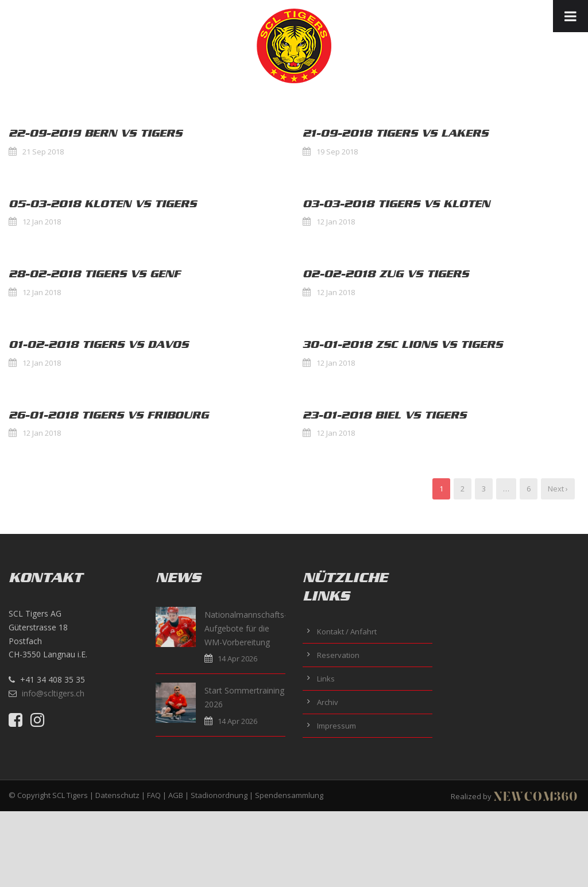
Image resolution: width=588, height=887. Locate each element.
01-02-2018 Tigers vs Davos (98, 344)
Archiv (328, 702)
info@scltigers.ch (53, 693)
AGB (176, 795)
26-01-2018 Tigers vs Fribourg (109, 415)
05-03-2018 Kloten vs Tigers (102, 204)
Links (326, 679)
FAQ (154, 795)
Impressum (336, 726)
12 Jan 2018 (42, 222)
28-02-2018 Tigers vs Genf (94, 274)
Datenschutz (117, 795)
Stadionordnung (219, 795)
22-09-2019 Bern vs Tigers (95, 133)
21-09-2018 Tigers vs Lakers (395, 133)
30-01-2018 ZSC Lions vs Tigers (403, 344)
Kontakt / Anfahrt (347, 632)
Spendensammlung (289, 795)
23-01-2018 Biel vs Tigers (384, 415)
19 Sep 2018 (337, 152)
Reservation (338, 655)
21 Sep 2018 (43, 152)
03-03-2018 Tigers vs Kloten (396, 204)
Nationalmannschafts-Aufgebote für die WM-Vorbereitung (246, 628)
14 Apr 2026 (237, 659)
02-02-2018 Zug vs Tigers (386, 274)
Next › (558, 489)
